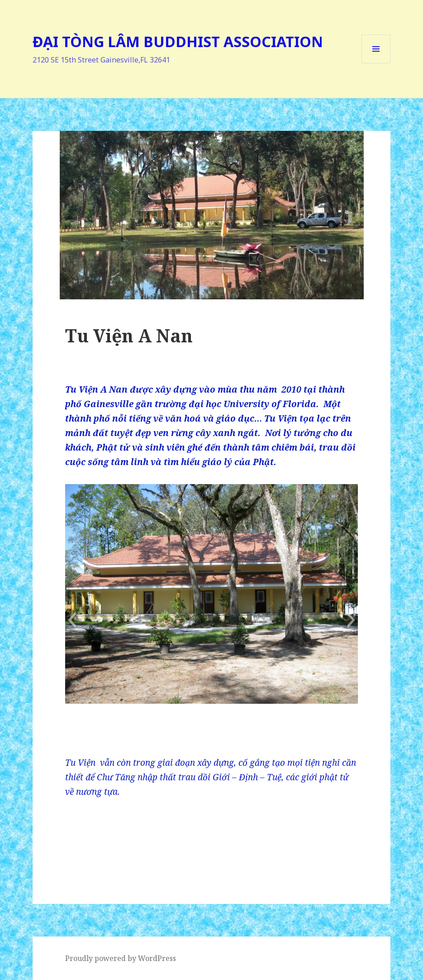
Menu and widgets (376, 63)
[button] (72, 620)
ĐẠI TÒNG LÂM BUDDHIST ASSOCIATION (178, 41)
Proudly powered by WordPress (121, 958)
